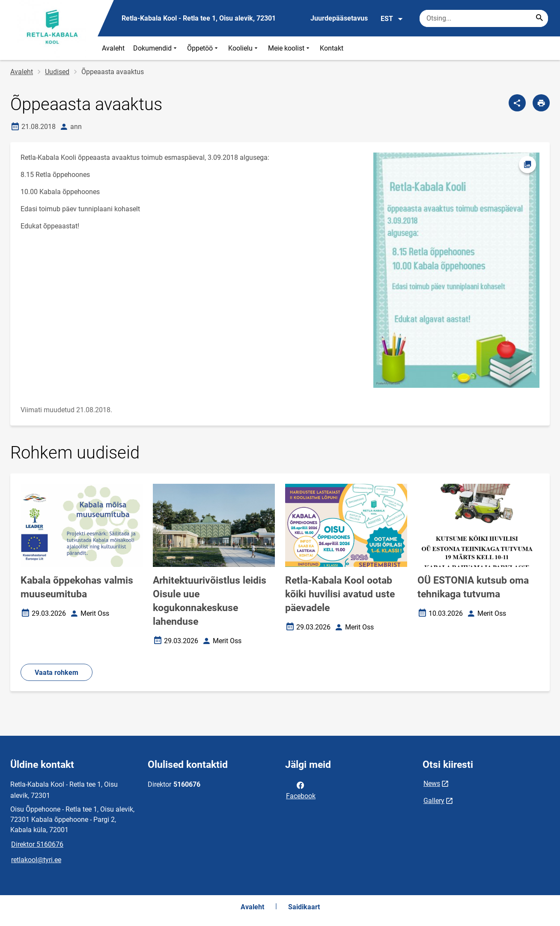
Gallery (434, 801)
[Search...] (539, 18)
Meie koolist (290, 48)
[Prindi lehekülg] (541, 103)
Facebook (301, 790)
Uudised (57, 72)
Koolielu (244, 48)
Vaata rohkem (57, 673)
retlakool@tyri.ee (36, 860)
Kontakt (332, 48)
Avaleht (113, 48)
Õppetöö (203, 48)
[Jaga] (517, 103)
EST (392, 19)
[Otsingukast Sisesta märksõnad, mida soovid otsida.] (484, 18)
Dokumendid (156, 48)
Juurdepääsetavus (339, 18)
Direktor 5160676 (37, 844)
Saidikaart (304, 907)
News (432, 784)
